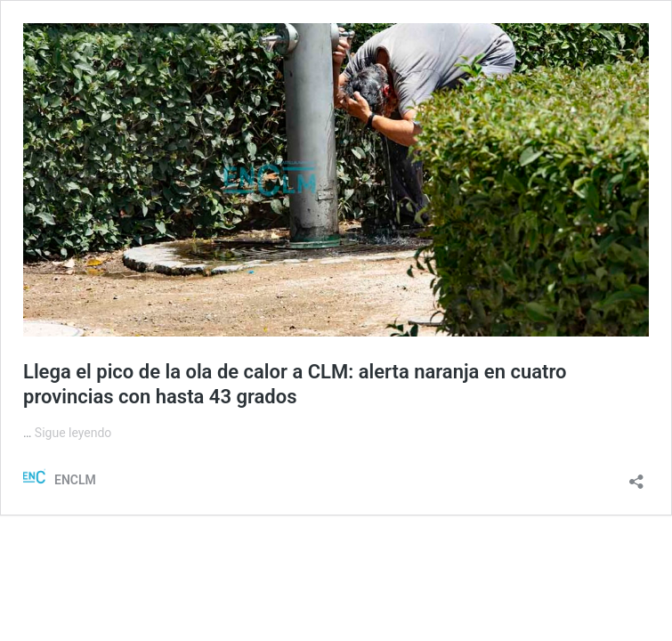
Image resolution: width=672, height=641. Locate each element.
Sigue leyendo (73, 433)
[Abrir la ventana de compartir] (636, 476)
